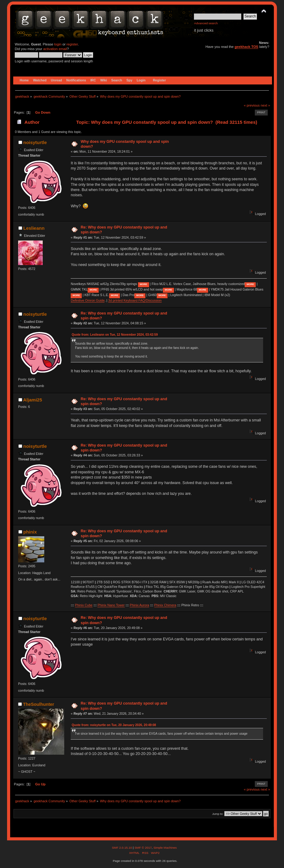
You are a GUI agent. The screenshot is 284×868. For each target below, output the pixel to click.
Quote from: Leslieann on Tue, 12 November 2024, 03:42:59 (115, 335)
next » (265, 105)
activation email (55, 49)
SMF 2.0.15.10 (122, 848)
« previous (252, 105)
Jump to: (218, 814)
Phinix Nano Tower (111, 605)
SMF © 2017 (143, 848)
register (72, 44)
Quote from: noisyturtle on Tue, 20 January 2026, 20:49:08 (114, 725)
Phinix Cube (84, 605)
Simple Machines (165, 848)
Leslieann (34, 228)
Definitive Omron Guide (88, 300)
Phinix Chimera (165, 605)
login (58, 44)
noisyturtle (35, 142)
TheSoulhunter (39, 704)
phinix (30, 532)
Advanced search (206, 23)
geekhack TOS (246, 47)
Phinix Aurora (139, 605)
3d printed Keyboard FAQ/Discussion (135, 300)
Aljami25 (33, 400)
